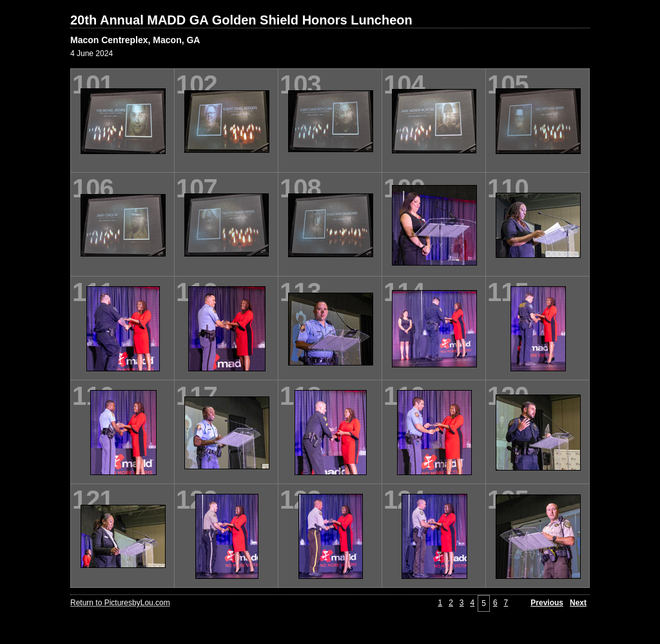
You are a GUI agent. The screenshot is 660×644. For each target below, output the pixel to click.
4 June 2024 (92, 54)
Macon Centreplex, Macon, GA (135, 40)
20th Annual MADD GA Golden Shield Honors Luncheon (241, 20)
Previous (547, 603)
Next (578, 603)
